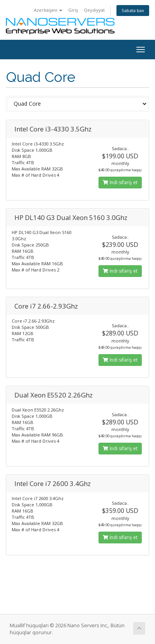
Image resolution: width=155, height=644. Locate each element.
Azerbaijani (48, 10)
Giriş (73, 10)
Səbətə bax (133, 10)
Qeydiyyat (94, 10)
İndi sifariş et (120, 182)
